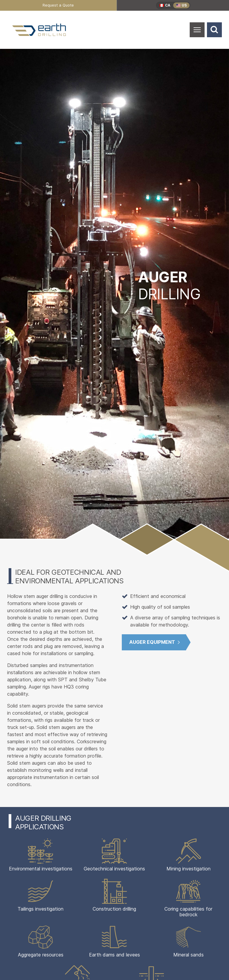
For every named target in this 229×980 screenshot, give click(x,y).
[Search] (214, 30)
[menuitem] (58, 5)
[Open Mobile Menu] (197, 30)
